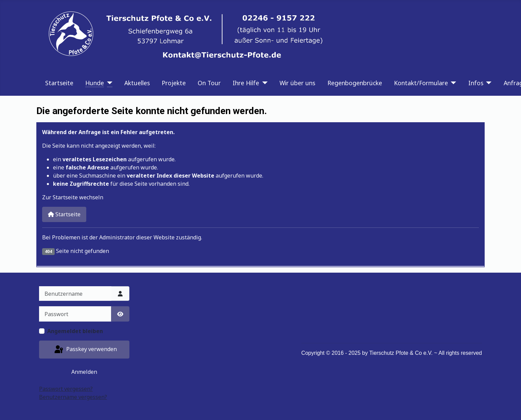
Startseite (59, 83)
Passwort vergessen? (66, 389)
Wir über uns (297, 83)
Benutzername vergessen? (73, 397)
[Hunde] (108, 83)
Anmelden (84, 372)
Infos (476, 83)
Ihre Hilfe (246, 83)
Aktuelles (137, 83)
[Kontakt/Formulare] (452, 83)
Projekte (174, 83)
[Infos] (488, 83)
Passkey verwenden (85, 350)
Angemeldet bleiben (75, 331)
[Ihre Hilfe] (263, 83)
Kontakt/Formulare (421, 83)
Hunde (95, 83)
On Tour (209, 83)
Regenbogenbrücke (355, 83)
